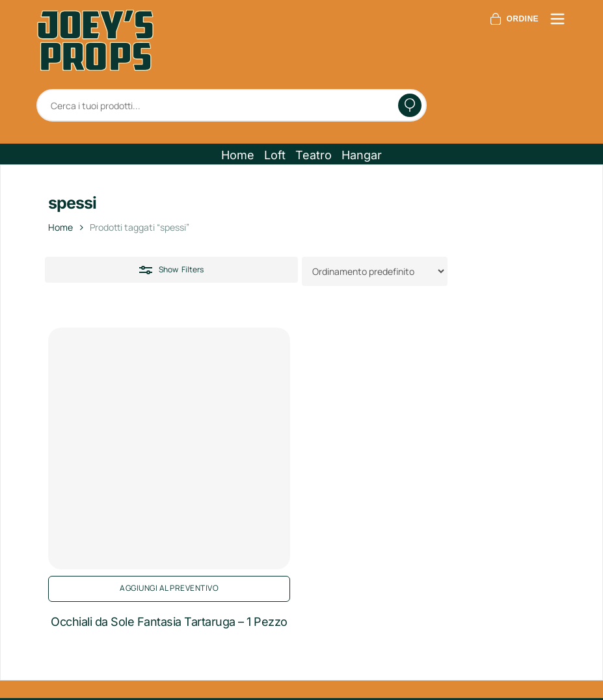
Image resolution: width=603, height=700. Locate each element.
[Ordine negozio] (375, 271)
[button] (238, 155)
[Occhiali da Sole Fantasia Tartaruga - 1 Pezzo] (169, 448)
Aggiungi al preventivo (169, 588)
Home (60, 227)
